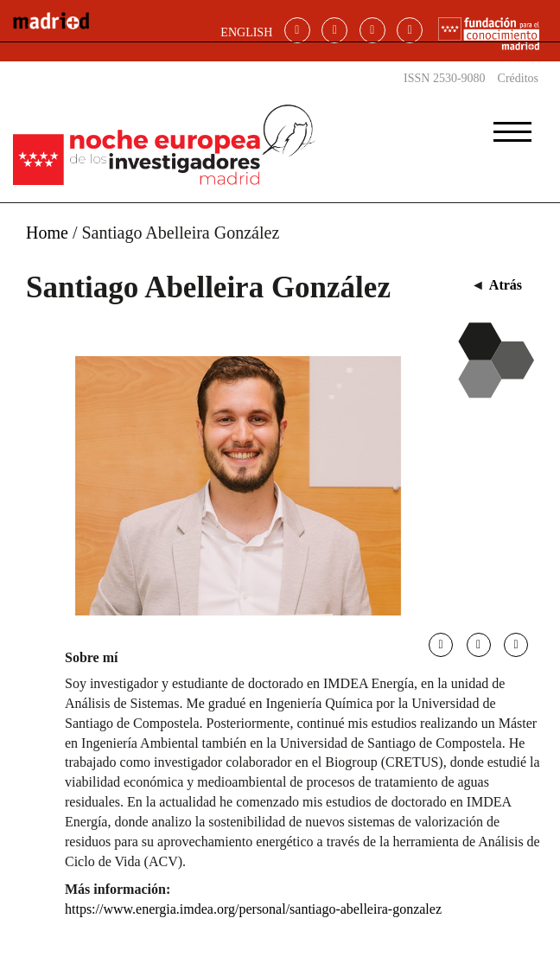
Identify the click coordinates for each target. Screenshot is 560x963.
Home (47, 233)
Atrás (506, 285)
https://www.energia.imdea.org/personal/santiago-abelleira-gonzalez (253, 909)
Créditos (518, 78)
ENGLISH (246, 32)
